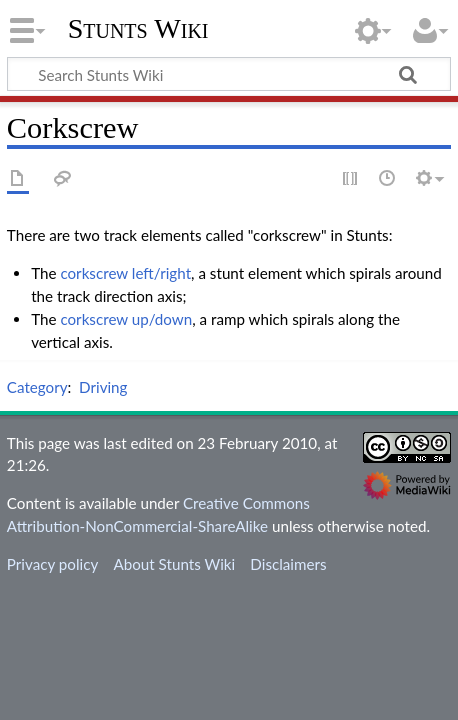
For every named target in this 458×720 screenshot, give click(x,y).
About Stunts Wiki (174, 564)
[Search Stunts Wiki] (229, 74)
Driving (103, 387)
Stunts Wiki (138, 29)
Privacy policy (52, 564)
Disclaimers (288, 564)
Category (37, 387)
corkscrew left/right (125, 273)
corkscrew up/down (126, 319)
